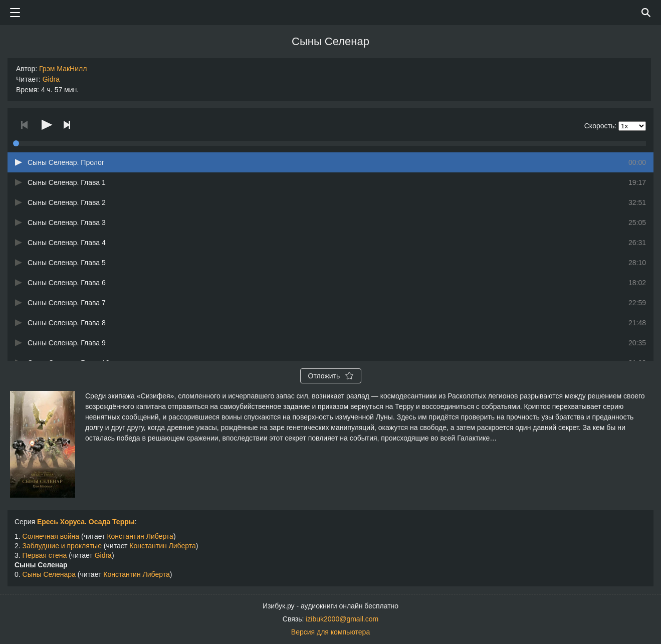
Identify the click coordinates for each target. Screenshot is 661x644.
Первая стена (45, 555)
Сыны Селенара (49, 574)
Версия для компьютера (330, 632)
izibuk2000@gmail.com (342, 619)
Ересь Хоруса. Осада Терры (86, 522)
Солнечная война (51, 536)
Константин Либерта (140, 536)
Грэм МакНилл (63, 69)
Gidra (51, 79)
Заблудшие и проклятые (62, 546)
